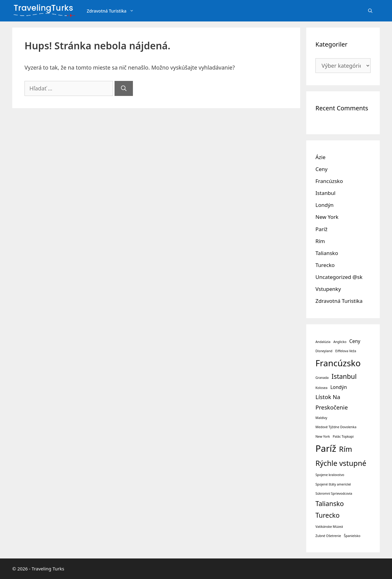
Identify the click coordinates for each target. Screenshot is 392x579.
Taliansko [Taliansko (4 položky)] (330, 503)
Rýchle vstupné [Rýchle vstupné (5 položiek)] (341, 463)
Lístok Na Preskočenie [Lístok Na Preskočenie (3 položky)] (332, 402)
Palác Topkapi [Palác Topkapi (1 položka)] (343, 436)
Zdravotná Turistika (114, 11)
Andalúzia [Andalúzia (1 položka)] (323, 342)
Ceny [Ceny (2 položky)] (355, 341)
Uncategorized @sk (339, 277)
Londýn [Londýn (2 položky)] (339, 387)
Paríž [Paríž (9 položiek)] (326, 448)
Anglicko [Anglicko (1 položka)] (340, 342)
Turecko (325, 265)
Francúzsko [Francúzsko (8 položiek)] (338, 363)
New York (327, 217)
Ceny (322, 169)
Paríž (321, 229)
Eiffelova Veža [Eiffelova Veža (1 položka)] (346, 351)
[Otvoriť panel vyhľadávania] (370, 11)
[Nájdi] (124, 88)
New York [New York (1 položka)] (323, 436)
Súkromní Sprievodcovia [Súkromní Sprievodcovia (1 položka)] (334, 493)
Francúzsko (329, 181)
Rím (320, 241)
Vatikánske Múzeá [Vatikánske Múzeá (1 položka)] (329, 527)
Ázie (320, 157)
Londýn (324, 205)
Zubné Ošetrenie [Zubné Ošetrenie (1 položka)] (328, 536)
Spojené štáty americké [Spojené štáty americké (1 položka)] (333, 484)
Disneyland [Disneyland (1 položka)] (324, 351)
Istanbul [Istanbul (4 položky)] (344, 376)
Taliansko (327, 253)
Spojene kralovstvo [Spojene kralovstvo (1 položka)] (330, 475)
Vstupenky (328, 289)
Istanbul (325, 193)
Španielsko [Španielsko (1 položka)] (352, 536)
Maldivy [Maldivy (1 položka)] (321, 418)
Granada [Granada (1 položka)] (322, 378)
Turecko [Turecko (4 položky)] (328, 515)
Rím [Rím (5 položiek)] (346, 449)
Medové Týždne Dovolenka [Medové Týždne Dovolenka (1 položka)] (336, 427)
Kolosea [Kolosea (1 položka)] (321, 388)
